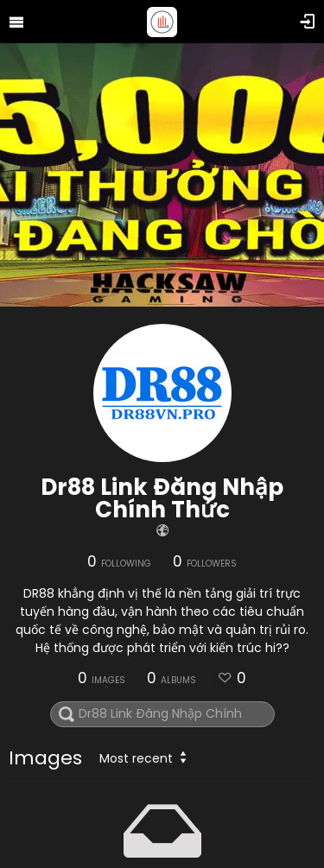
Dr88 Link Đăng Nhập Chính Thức (162, 498)
